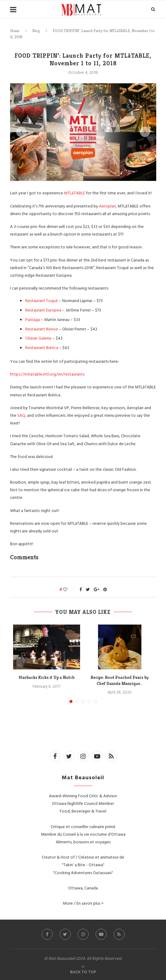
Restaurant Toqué (42, 300)
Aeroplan (107, 206)
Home (15, 31)
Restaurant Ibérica (42, 347)
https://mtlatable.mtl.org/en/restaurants (47, 374)
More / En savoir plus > (83, 903)
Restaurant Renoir (42, 329)
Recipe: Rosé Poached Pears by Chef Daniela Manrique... (120, 680)
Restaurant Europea (43, 310)
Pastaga (33, 319)
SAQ (21, 415)
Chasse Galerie (38, 338)
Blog (36, 31)
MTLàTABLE (75, 193)
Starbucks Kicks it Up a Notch (47, 677)
